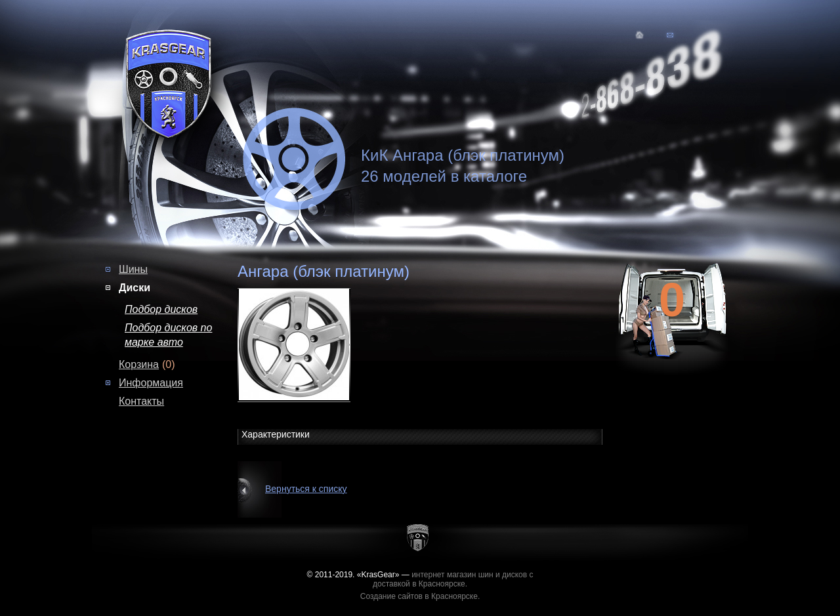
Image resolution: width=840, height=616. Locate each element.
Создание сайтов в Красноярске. (420, 596)
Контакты (141, 401)
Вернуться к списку (306, 489)
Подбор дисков (161, 309)
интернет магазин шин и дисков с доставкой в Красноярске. (453, 579)
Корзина (139, 364)
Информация (151, 383)
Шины (133, 269)
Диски (135, 288)
